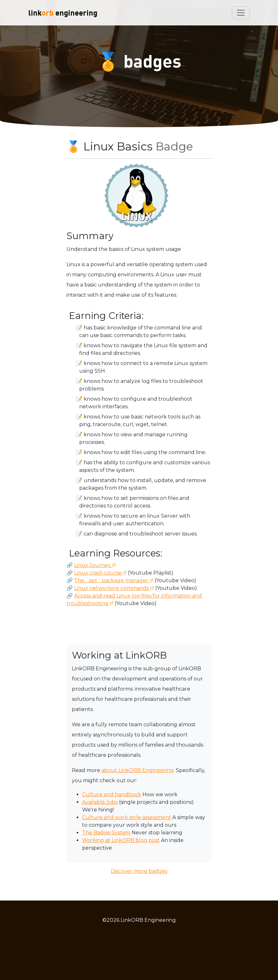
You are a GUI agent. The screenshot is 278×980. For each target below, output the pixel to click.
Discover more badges (139, 871)
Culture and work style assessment (127, 817)
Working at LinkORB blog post (121, 840)
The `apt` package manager (112, 580)
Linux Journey (93, 565)
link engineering (63, 13)
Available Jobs (100, 802)
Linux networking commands (112, 588)
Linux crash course (98, 573)
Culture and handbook (112, 794)
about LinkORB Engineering (138, 770)
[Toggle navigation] (241, 13)
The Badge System (106, 833)
